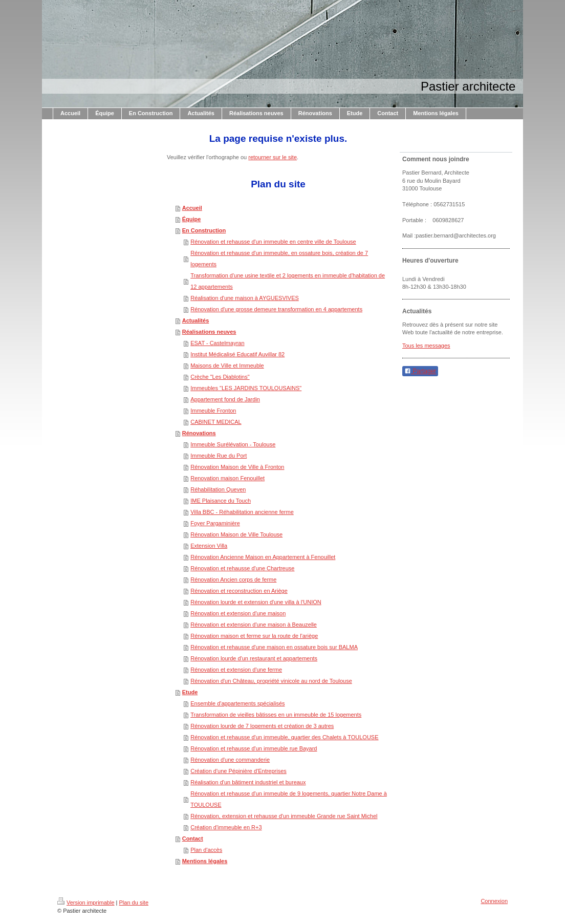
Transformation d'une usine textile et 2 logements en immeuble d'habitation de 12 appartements (288, 281)
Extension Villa (209, 546)
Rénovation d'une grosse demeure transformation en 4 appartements (276, 309)
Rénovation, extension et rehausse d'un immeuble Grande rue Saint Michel (284, 816)
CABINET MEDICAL (216, 422)
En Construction (204, 230)
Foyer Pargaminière (215, 523)
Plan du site (134, 902)
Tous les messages (426, 346)
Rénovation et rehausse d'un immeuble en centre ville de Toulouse (273, 242)
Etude (190, 692)
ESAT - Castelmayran (217, 343)
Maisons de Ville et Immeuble (227, 366)
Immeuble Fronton (213, 411)
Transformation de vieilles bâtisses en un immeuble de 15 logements (276, 715)
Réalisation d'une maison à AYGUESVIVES (245, 298)
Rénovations (199, 433)
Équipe (192, 219)
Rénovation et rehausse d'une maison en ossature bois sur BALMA (274, 647)
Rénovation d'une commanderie (230, 760)
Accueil (192, 208)
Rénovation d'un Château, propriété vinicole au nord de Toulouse (271, 681)
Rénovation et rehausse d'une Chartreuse (242, 568)
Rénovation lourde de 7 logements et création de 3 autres (262, 726)
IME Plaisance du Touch (221, 501)
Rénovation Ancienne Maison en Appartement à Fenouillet (263, 557)
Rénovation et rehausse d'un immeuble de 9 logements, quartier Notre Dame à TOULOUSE (289, 799)
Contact (193, 839)
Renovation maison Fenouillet (227, 478)
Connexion (494, 901)
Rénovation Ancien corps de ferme (233, 579)
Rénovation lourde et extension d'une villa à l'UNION (256, 602)
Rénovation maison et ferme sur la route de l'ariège (254, 636)
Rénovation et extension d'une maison (238, 613)
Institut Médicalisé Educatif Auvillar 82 (237, 354)
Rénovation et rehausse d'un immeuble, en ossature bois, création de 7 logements (279, 259)
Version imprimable (86, 902)
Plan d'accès (206, 850)
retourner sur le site (273, 157)
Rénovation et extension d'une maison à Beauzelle (254, 625)
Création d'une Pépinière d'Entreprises (238, 771)
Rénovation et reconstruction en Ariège (239, 591)
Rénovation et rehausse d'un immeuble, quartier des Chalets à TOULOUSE (284, 737)
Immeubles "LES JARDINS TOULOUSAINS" (246, 388)
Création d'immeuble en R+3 (226, 827)
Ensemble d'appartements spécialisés (237, 703)
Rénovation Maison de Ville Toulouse (236, 534)
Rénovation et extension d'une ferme (236, 670)
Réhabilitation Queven (218, 489)
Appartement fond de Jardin (225, 399)
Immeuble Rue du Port (219, 456)
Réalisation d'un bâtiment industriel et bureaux (248, 782)
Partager (420, 371)
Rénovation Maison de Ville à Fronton (237, 467)
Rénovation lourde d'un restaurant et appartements (254, 658)
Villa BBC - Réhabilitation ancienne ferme (242, 512)
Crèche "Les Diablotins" (220, 377)
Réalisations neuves (209, 332)
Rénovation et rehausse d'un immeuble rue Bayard (254, 748)
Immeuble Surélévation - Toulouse (233, 444)
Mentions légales (205, 861)
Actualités (196, 320)
